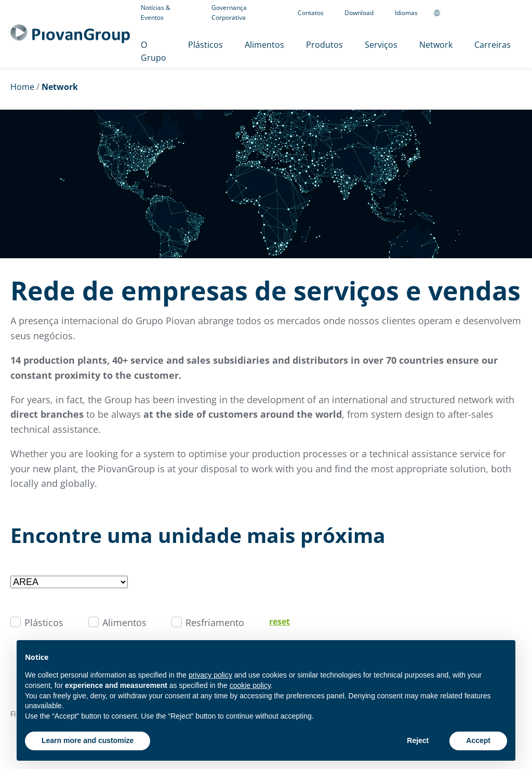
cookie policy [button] (250, 685)
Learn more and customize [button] (88, 740)
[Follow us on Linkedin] (470, 13)
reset (280, 621)
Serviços (381, 45)
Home (22, 87)
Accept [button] (478, 740)
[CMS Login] (505, 12)
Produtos (324, 45)
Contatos (311, 13)
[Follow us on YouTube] (489, 13)
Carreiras (493, 45)
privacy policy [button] (210, 675)
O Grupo (154, 51)
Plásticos (205, 45)
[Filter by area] (69, 582)
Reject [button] (418, 740)
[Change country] (437, 13)
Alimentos (264, 45)
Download (359, 13)
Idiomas (406, 13)
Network (436, 45)
